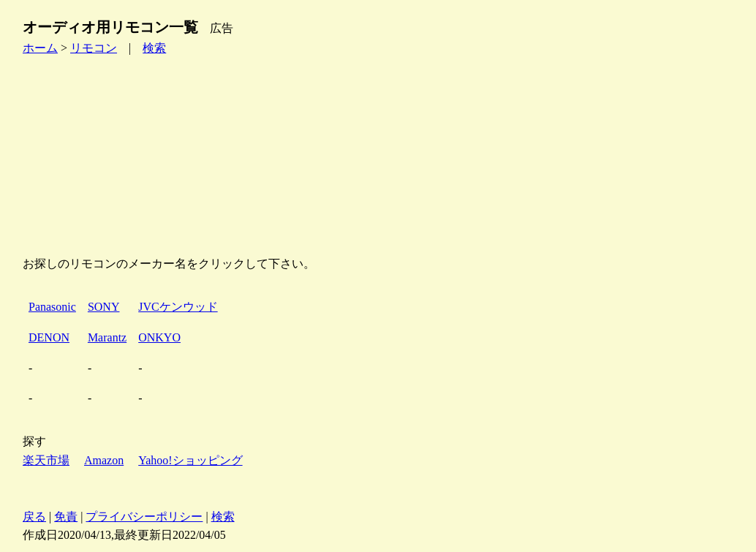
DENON (49, 337)
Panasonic (52, 307)
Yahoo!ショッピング (190, 460)
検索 (154, 48)
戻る (34, 517)
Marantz (107, 337)
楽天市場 (46, 460)
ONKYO (159, 337)
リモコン (94, 48)
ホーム (40, 48)
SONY (104, 307)
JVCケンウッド (178, 307)
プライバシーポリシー (144, 517)
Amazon (104, 460)
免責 (66, 517)
